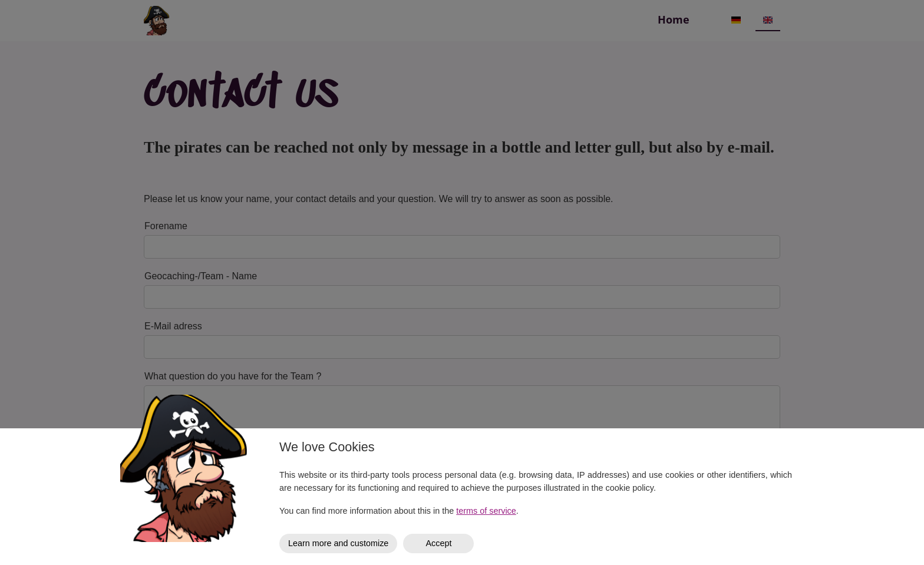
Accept (438, 543)
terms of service (486, 511)
